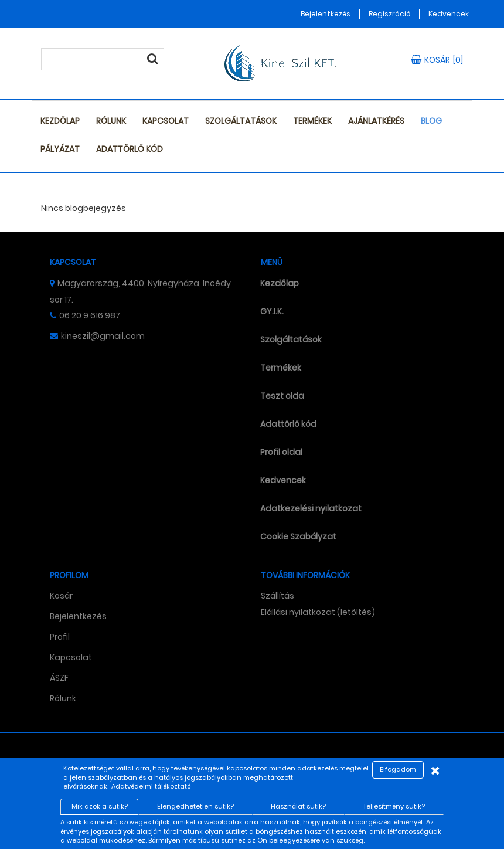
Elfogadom (398, 769)
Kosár (61, 596)
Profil (60, 637)
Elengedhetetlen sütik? (195, 806)
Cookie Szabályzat (298, 536)
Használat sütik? (298, 806)
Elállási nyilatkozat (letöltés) (318, 612)
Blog (431, 121)
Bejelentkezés (326, 14)
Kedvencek (449, 14)
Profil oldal (281, 452)
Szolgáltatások (241, 121)
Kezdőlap (60, 121)
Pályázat (60, 149)
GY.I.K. (272, 311)
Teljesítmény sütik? (394, 806)
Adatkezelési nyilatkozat (311, 508)
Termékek (312, 121)
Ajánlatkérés (376, 121)
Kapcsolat (166, 121)
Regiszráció (389, 14)
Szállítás (277, 596)
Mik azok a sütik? (100, 806)
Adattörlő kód (130, 149)
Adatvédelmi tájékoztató (151, 786)
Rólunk (111, 121)
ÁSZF (59, 678)
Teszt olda (282, 396)
